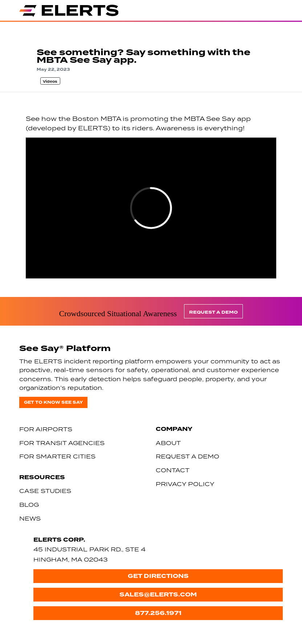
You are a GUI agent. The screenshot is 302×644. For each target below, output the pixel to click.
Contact (173, 470)
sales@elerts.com (158, 594)
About (168, 443)
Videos (50, 82)
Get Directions (158, 576)
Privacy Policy (185, 484)
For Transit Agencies (62, 443)
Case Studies (45, 491)
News (30, 518)
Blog (29, 505)
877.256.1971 (158, 613)
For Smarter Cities (57, 456)
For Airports (46, 429)
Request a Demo (213, 312)
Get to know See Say (53, 402)
